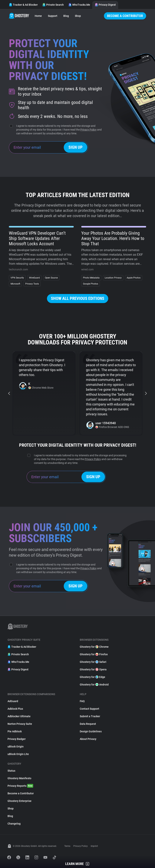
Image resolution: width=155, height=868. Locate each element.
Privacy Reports (20, 786)
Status (11, 771)
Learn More (77, 864)
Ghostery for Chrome (94, 647)
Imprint (94, 846)
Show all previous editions (78, 298)
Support (53, 16)
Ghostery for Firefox (94, 654)
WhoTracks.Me (79, 5)
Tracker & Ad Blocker (23, 5)
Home (38, 16)
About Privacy (88, 739)
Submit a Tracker (90, 716)
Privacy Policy (88, 130)
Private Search (53, 5)
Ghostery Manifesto (19, 778)
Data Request (88, 724)
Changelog (14, 824)
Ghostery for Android (94, 685)
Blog (66, 16)
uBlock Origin (16, 747)
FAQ (82, 701)
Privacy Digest (105, 5)
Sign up (76, 147)
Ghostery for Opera (93, 669)
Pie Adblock (15, 731)
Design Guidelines (91, 731)
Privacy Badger (17, 739)
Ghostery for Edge (92, 677)
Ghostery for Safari (93, 662)
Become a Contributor (125, 16)
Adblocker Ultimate (19, 716)
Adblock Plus (15, 709)
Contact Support (89, 709)
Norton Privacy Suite (20, 724)
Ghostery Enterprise (20, 801)
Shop (78, 16)
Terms (67, 846)
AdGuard (13, 701)
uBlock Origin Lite (18, 754)
